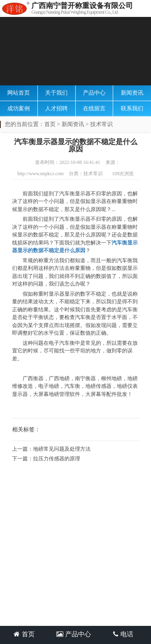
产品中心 (94, 93)
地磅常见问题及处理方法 (62, 449)
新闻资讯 (132, 93)
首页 (50, 124)
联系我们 (132, 109)
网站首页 (19, 93)
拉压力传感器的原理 (57, 459)
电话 (123, 634)
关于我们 (56, 93)
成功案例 (19, 109)
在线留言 (94, 109)
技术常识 (101, 124)
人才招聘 (56, 109)
